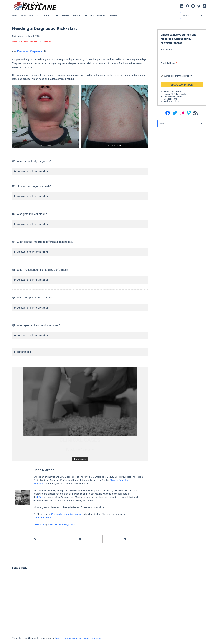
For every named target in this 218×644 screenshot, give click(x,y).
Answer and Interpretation (33, 171)
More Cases (80, 459)
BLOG (23, 15)
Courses (77, 15)
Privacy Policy (184, 76)
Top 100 (47, 15)
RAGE (50, 524)
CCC (38, 15)
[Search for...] (190, 15)
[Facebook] (187, 6)
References (24, 352)
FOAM (40, 497)
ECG (31, 15)
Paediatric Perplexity (30, 51)
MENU (15, 15)
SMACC (75, 524)
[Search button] (202, 15)
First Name (167, 49)
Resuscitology (62, 524)
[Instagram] (193, 6)
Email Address (169, 63)
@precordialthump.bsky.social (66, 514)
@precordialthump (43, 518)
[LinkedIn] (125, 539)
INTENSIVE (102, 15)
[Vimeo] (199, 6)
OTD (57, 15)
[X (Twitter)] (182, 6)
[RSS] (204, 6)
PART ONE (89, 15)
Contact (114, 15)
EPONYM (66, 15)
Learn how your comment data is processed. (79, 638)
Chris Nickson (44, 470)
